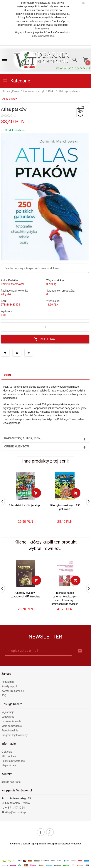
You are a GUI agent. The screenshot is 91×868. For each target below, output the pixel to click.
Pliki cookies (9, 756)
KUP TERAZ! (45, 339)
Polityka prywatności (42, 36)
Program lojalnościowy (15, 735)
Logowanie (8, 717)
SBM (4, 315)
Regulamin (8, 682)
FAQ (4, 696)
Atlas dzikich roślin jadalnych (26, 505)
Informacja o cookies (20, 844)
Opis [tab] (8, 375)
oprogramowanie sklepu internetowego (51, 844)
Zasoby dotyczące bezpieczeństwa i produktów (32, 268)
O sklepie (7, 752)
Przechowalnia (10, 731)
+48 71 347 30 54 (13, 808)
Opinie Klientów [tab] (17, 446)
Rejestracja (8, 712)
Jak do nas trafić (11, 782)
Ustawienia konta (11, 721)
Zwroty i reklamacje (13, 691)
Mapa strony (9, 765)
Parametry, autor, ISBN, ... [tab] (24, 438)
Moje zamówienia (12, 726)
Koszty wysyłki (10, 686)
